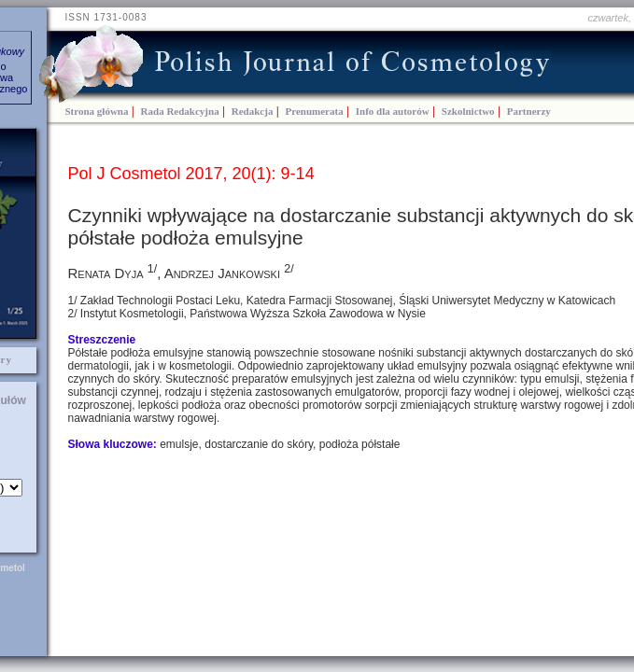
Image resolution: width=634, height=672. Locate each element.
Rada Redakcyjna (180, 111)
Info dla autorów (393, 111)
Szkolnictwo (468, 111)
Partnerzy (529, 111)
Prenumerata (315, 111)
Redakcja (253, 111)
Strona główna (97, 111)
